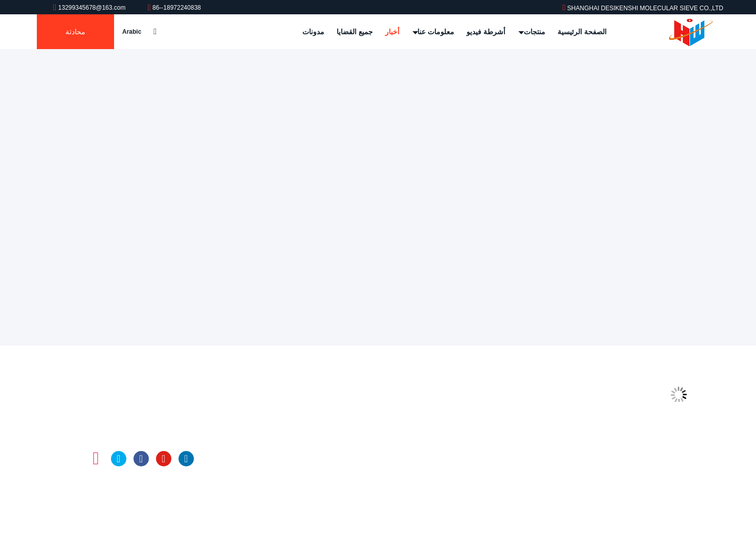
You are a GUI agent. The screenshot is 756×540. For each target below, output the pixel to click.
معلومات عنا (433, 32)
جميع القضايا (355, 32)
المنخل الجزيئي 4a (338, 399)
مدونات (313, 32)
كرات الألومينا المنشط (333, 477)
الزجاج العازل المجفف (333, 496)
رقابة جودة (503, 438)
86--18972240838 (174, 8)
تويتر (119, 459)
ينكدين (186, 459)
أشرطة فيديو (486, 32)
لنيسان (357, 457)
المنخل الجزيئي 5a (338, 418)
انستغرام (96, 459)
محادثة (75, 32)
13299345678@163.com (90, 8)
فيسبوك (141, 459)
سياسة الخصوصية (492, 496)
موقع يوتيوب (164, 459)
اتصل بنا (507, 457)
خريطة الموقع (498, 477)
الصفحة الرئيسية (582, 32)
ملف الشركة (499, 399)
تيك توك (74, 459)
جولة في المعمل (494, 418)
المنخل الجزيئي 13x (336, 438)
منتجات (532, 32)
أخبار (392, 32)
